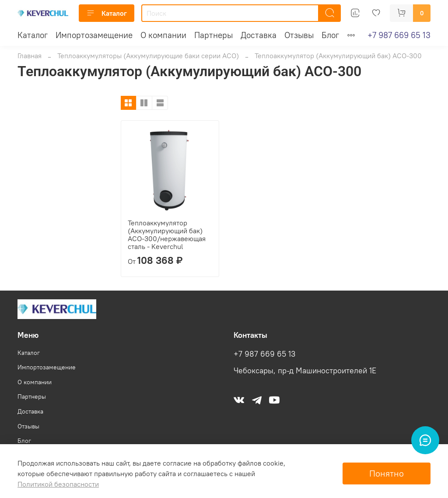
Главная (30, 56)
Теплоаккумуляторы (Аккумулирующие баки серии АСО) (148, 56)
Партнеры (213, 35)
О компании (163, 35)
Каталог (107, 13)
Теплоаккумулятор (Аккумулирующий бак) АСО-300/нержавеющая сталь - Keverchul (167, 235)
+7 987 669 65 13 (399, 35)
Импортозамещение (94, 35)
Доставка (259, 35)
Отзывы (299, 35)
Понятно (387, 473)
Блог (330, 35)
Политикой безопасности (58, 484)
